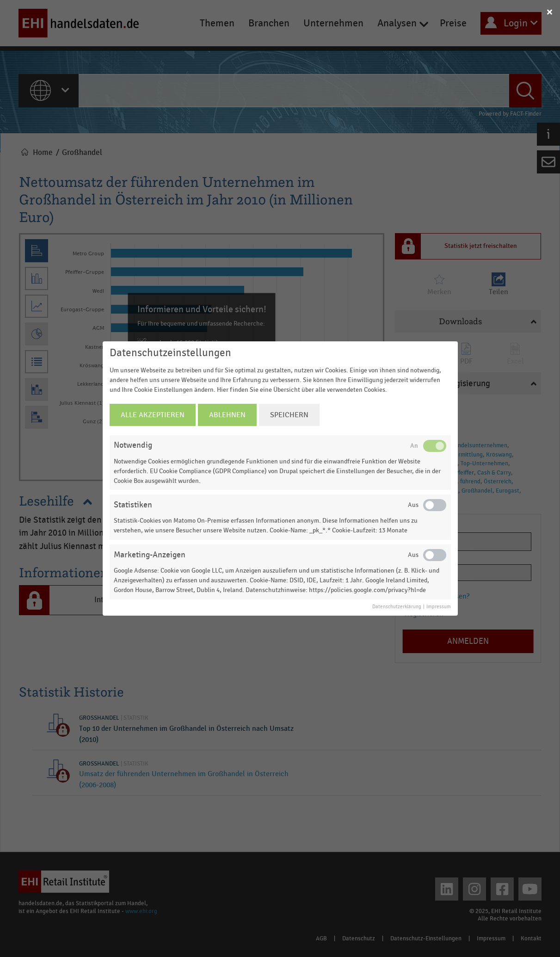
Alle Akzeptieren (153, 415)
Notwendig (133, 445)
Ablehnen (227, 415)
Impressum (439, 607)
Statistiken (133, 505)
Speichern (289, 415)
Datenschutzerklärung (397, 607)
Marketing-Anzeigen (150, 555)
